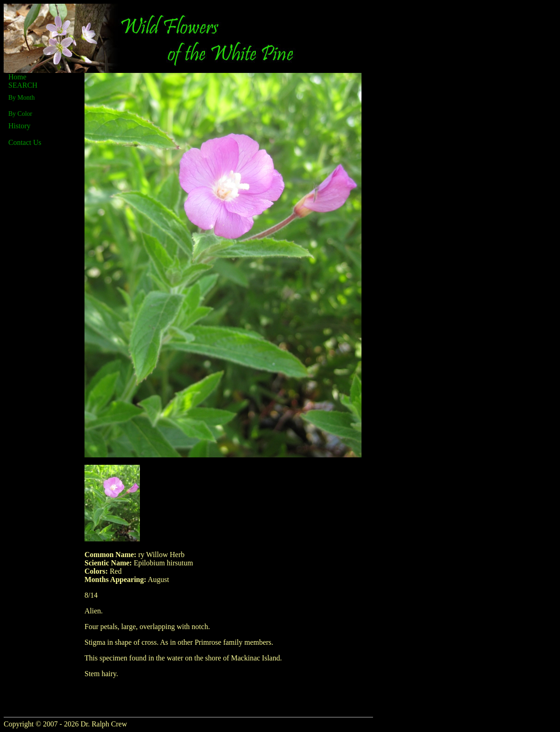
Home (17, 77)
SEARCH (23, 85)
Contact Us (25, 142)
